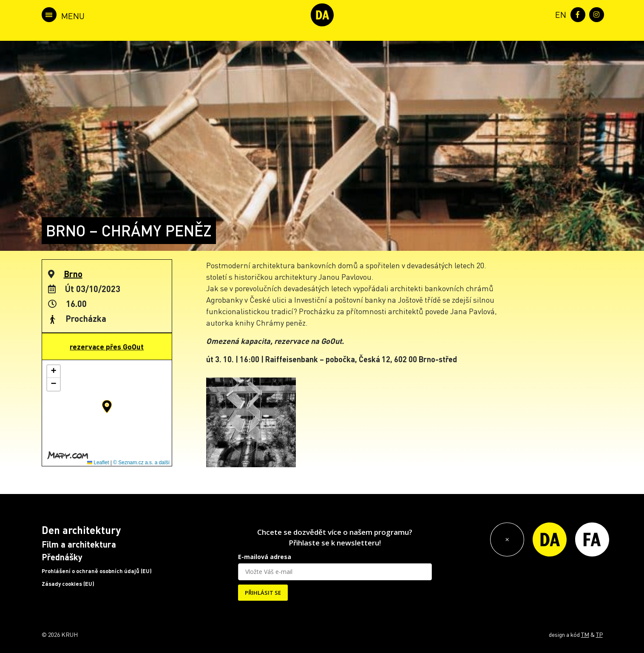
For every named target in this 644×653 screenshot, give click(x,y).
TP (599, 634)
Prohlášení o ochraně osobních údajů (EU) (97, 571)
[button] (107, 406)
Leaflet (98, 463)
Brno (73, 274)
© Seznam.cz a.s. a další (141, 463)
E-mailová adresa (265, 557)
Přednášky (62, 557)
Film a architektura (79, 544)
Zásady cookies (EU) (68, 584)
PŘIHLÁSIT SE (263, 593)
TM (585, 634)
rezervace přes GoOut (107, 346)
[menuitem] (559, 14)
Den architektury (81, 530)
